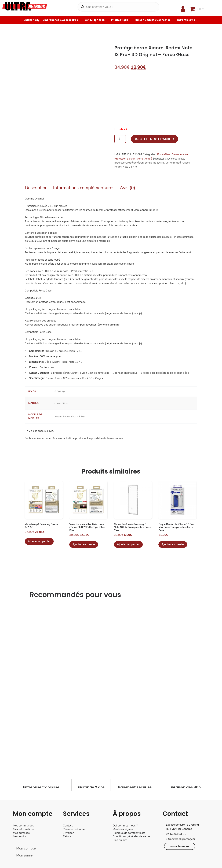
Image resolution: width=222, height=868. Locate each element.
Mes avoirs (20, 836)
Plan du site (120, 840)
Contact (68, 826)
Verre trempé (144, 159)
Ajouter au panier (155, 139)
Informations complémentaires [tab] (84, 188)
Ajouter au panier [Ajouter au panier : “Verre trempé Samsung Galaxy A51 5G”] (39, 541)
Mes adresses (21, 833)
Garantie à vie (180, 154)
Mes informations (24, 829)
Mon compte (26, 848)
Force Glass (164, 154)
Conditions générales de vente (131, 836)
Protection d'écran (125, 159)
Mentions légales (123, 829)
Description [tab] (36, 188)
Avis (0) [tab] (128, 188)
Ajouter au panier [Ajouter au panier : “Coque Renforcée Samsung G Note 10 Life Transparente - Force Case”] (128, 544)
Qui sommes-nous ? (125, 826)
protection (120, 163)
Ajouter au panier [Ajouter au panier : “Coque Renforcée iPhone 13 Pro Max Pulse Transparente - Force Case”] (173, 544)
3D (168, 159)
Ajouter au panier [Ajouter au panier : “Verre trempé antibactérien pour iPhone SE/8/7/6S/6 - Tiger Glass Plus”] (84, 544)
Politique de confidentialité (129, 833)
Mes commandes (23, 826)
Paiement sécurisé (74, 829)
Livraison (69, 833)
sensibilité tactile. (155, 163)
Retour (67, 836)
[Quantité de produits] (120, 139)
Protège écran (136, 163)
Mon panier (25, 855)
